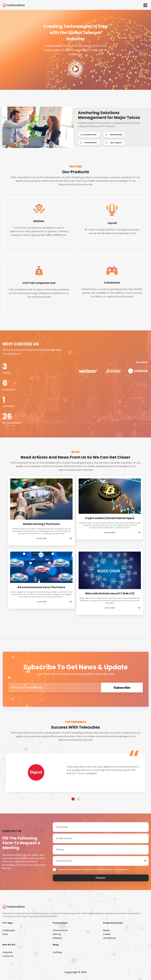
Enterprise (57, 938)
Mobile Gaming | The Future (41, 524)
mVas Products (60, 930)
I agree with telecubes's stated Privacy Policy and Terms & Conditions (93, 869)
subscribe (122, 688)
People (106, 930)
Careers (107, 934)
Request (101, 878)
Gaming (57, 934)
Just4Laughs (9, 930)
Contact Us (8, 956)
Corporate (7, 952)
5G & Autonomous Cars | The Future (41, 587)
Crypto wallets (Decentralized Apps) (110, 518)
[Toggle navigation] (145, 5)
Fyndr (5, 934)
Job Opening (109, 938)
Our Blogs (57, 952)
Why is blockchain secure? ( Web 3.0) (110, 593)
